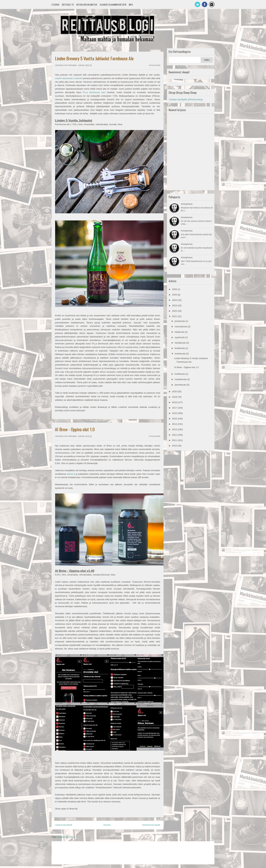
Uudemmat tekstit (64, 825)
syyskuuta (180, 337)
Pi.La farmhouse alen (94, 92)
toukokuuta (180, 354)
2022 (175, 311)
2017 (175, 408)
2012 (175, 435)
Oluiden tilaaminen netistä (113, 4)
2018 (175, 402)
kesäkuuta (180, 348)
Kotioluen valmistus (87, 4)
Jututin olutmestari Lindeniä (68, 78)
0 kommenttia (155, 65)
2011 (175, 440)
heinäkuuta (180, 343)
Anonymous (187, 204)
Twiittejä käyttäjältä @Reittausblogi (186, 99)
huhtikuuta (180, 374)
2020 (175, 392)
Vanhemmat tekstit (151, 825)
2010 (175, 446)
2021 (175, 316)
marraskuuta (181, 326)
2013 (175, 429)
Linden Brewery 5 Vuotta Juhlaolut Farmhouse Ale (94, 58)
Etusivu (55, 4)
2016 (175, 413)
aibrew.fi (71, 474)
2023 (175, 306)
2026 (175, 289)
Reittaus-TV (68, 4)
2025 (175, 295)
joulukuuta (180, 321)
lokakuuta (180, 332)
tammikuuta (181, 385)
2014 (175, 424)
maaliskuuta (181, 379)
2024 (175, 300)
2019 (175, 397)
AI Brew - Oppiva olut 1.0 (75, 429)
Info (131, 4)
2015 (175, 419)
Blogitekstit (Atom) (66, 837)
